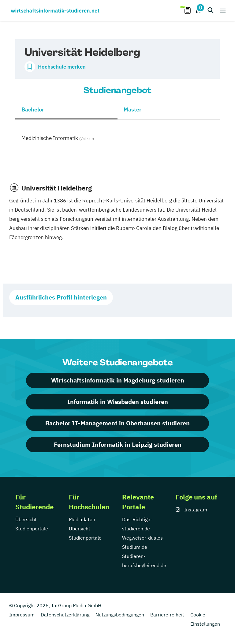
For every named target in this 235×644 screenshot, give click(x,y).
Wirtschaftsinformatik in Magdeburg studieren (118, 380)
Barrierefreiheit (167, 615)
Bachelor (33, 109)
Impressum (22, 615)
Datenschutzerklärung (65, 615)
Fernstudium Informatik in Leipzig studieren (118, 444)
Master (132, 109)
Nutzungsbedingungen (120, 615)
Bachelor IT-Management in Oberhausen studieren (117, 423)
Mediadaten (82, 519)
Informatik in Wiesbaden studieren (118, 402)
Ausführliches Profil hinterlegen (61, 297)
